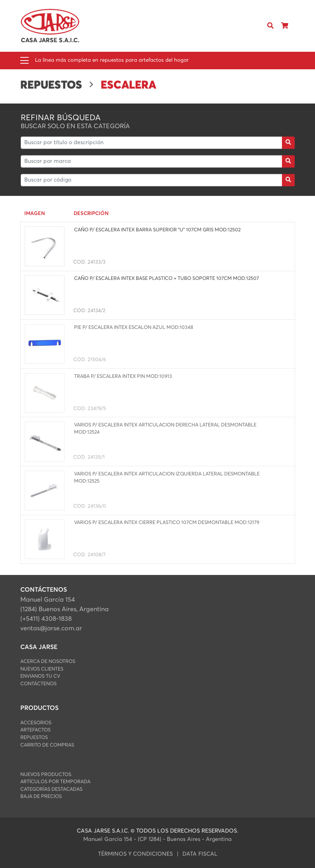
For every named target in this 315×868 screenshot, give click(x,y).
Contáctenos (38, 684)
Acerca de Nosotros (48, 662)
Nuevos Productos (46, 775)
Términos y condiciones (135, 854)
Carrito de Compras (47, 745)
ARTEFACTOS (35, 730)
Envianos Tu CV (40, 676)
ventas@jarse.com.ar (51, 628)
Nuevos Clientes (42, 669)
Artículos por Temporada (55, 782)
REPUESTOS (34, 738)
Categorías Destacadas (51, 789)
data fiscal (200, 854)
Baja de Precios (41, 797)
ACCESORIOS (36, 723)
